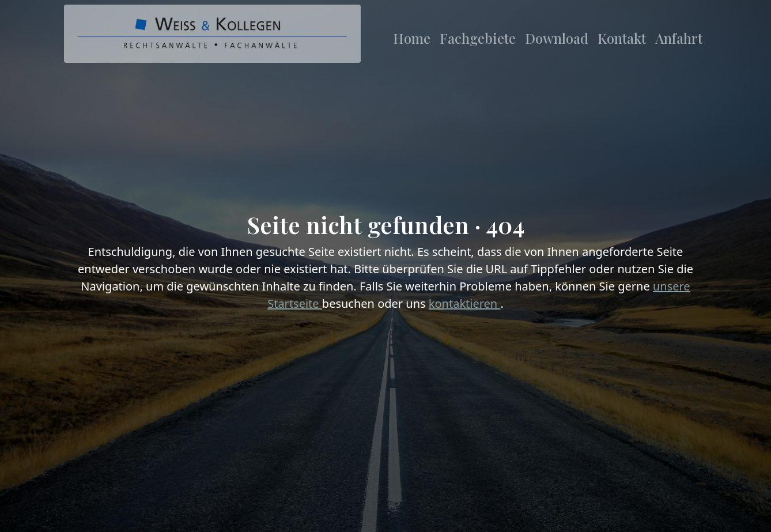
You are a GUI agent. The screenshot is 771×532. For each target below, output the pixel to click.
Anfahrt (679, 38)
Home (412, 38)
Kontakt (622, 38)
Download (557, 38)
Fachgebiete (478, 38)
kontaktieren (465, 303)
